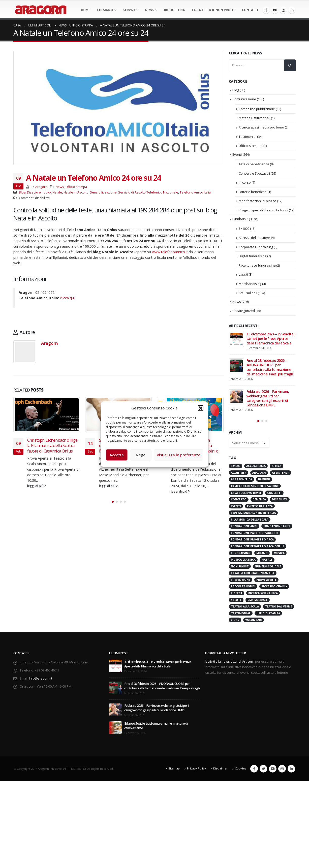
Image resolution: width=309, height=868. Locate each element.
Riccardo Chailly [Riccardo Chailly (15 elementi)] (274, 589)
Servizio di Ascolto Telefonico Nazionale (148, 192)
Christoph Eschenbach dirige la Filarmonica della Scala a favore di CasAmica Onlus (52, 446)
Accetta (117, 455)
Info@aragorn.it (41, 681)
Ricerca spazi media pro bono (261, 127)
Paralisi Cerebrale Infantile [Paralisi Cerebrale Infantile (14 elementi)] (253, 576)
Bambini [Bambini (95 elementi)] (264, 482)
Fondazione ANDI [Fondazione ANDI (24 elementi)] (244, 529)
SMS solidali (248, 293)
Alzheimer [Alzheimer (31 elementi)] (239, 475)
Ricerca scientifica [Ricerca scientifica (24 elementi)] (263, 596)
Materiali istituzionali (254, 118)
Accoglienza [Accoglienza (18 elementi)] (256, 469)
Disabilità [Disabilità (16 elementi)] (280, 502)
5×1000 (244, 229)
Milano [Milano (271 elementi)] (262, 556)
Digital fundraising (253, 256)
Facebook (254, 772)
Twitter (263, 772)
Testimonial (248, 137)
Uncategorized (244, 311)
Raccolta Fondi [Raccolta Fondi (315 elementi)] (243, 589)
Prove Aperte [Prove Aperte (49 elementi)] (266, 583)
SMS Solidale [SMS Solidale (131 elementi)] (258, 603)
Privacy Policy (196, 771)
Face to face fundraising (257, 265)
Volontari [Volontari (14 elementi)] (254, 623)
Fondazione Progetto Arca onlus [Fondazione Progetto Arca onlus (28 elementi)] (258, 549)
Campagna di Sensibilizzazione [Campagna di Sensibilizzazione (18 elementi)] (255, 489)
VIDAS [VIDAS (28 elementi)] (235, 623)
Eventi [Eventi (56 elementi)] (236, 509)
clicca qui (67, 298)
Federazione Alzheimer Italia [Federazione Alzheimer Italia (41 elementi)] (253, 516)
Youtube (273, 772)
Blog (22, 192)
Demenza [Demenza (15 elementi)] (259, 502)
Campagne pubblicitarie (257, 109)
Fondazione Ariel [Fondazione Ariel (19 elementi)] (277, 529)
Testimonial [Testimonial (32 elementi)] (241, 616)
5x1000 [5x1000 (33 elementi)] (236, 469)
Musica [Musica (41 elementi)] (279, 556)
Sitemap (174, 771)
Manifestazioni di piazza (257, 201)
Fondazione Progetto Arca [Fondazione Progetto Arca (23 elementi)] (252, 542)
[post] (236, 339)
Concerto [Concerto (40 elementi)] (239, 502)
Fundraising (241, 219)
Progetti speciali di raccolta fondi (263, 210)
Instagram (282, 772)
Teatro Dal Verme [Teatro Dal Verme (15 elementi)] (279, 609)
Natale (57, 192)
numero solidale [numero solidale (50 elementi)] (268, 569)
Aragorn (41, 187)
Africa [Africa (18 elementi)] (276, 469)
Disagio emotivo (39, 192)
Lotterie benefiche (253, 192)
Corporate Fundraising (256, 247)
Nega (141, 455)
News (149, 10)
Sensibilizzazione (103, 192)
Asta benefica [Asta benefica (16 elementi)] (241, 482)
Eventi (237, 154)
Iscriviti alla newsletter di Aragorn (230, 664)
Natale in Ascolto (76, 192)
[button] (201, 408)
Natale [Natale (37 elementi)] (267, 563)
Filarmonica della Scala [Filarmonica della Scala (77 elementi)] (250, 522)
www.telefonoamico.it (170, 252)
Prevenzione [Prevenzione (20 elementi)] (241, 583)
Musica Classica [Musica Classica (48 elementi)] (243, 563)
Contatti (250, 10)
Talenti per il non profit (213, 10)
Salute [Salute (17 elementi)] (236, 603)
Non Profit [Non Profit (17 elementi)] (240, 569)
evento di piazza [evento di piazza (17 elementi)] (260, 509)
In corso (245, 182)
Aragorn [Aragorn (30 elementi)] (259, 475)
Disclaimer (220, 771)
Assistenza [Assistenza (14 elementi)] (281, 475)
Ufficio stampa (76, 187)
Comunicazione (244, 99)
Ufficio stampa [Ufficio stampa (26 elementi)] (268, 616)
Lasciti (243, 274)
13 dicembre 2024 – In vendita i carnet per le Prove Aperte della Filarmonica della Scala (271, 339)
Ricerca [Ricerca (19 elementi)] (237, 596)
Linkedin (291, 772)
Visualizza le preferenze (179, 455)
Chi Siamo (105, 10)
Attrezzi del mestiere (254, 238)
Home (86, 10)
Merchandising (250, 284)
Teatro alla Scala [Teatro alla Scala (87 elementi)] (245, 609)
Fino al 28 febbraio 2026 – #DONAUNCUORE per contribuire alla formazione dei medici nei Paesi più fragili (270, 367)
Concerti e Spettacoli (254, 173)
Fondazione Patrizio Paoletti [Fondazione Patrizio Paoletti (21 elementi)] (255, 536)
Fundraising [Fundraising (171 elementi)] (241, 556)
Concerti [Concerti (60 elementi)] (274, 496)
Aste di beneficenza (254, 164)
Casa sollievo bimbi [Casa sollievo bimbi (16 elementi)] (246, 496)
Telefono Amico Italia (195, 192)
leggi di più (37, 486)
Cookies (240, 771)
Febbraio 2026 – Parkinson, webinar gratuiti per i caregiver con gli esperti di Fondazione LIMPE (268, 398)
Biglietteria (174, 10)
